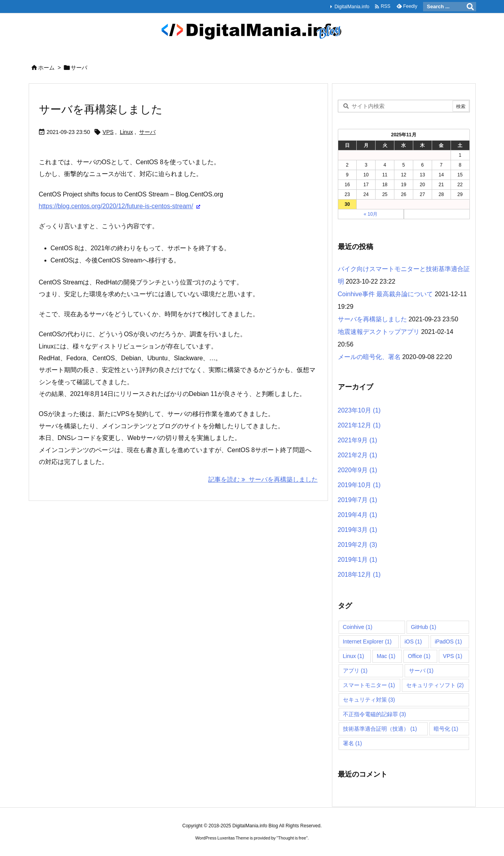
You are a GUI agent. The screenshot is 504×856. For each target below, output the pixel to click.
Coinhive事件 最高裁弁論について (386, 294)
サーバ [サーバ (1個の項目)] (421, 671)
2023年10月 (359, 410)
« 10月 (371, 214)
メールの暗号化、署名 (369, 357)
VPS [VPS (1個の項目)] (453, 656)
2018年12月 (359, 575)
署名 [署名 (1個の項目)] (353, 743)
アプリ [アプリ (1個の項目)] (355, 671)
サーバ (147, 132)
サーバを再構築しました (101, 109)
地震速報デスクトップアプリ (379, 332)
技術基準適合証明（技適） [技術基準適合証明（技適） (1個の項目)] (380, 729)
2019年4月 (358, 515)
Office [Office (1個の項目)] (419, 656)
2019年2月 (358, 545)
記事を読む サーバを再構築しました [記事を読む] (263, 479)
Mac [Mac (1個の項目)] (386, 656)
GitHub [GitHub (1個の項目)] (424, 627)
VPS (108, 132)
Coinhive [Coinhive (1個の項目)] (358, 627)
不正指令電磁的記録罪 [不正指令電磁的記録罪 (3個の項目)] (375, 714)
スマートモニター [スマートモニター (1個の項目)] (369, 685)
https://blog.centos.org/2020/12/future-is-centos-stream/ (116, 206)
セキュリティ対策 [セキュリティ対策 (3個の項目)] (369, 700)
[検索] (470, 7)
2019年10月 (359, 485)
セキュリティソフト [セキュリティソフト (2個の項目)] (435, 685)
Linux (126, 132)
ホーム (46, 68)
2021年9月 (358, 440)
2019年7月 (358, 500)
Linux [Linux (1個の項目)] (354, 656)
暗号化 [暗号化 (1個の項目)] (446, 729)
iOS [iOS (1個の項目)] (413, 642)
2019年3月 (358, 530)
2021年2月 (358, 455)
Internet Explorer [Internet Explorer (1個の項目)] (367, 642)
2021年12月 (359, 425)
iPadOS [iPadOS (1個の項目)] (448, 642)
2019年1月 (358, 560)
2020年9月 (358, 470)
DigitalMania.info (352, 7)
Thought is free (292, 838)
